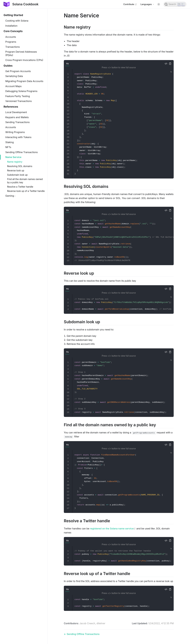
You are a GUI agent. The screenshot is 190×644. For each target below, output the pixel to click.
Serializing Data (14, 76)
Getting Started (13, 15)
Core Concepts (13, 31)
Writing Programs (15, 132)
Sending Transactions (18, 122)
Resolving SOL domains (20, 166)
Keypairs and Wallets (17, 117)
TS (67, 64)
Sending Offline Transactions (22, 152)
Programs (11, 42)
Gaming (10, 196)
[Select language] (147, 4)
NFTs (8, 147)
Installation (11, 26)
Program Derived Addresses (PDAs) (21, 53)
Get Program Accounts (18, 71)
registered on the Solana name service (113, 529)
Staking (9, 142)
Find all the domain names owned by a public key (25, 181)
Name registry (15, 162)
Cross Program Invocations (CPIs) (24, 60)
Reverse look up (16, 171)
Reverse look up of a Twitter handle (26, 191)
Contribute (130, 4)
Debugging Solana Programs (21, 91)
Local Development (16, 112)
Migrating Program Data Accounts (24, 81)
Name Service (13, 157)
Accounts (11, 37)
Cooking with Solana (17, 21)
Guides (8, 66)
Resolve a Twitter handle (20, 187)
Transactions (13, 47)
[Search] (175, 4)
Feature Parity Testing (18, 96)
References (11, 107)
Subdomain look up (17, 175)
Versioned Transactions (19, 101)
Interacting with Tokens (18, 137)
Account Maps (13, 86)
